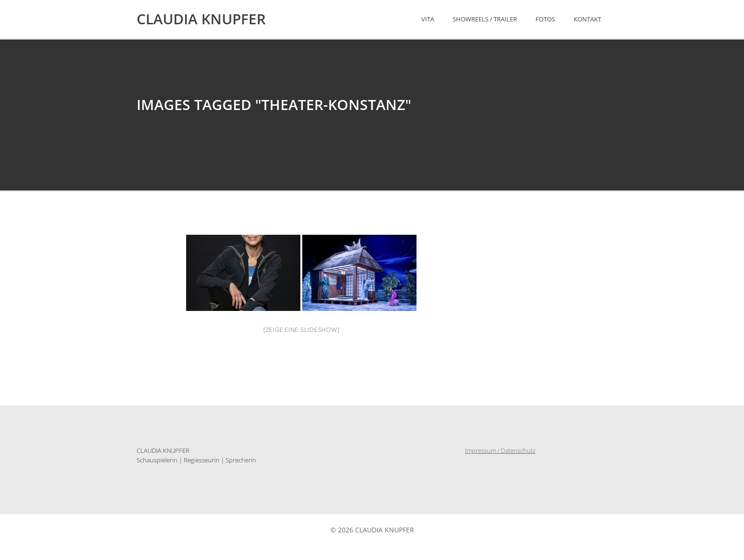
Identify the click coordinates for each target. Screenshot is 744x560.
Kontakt (587, 19)
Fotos (545, 19)
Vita (428, 19)
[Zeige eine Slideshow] (302, 330)
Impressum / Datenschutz (500, 450)
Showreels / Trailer (485, 19)
